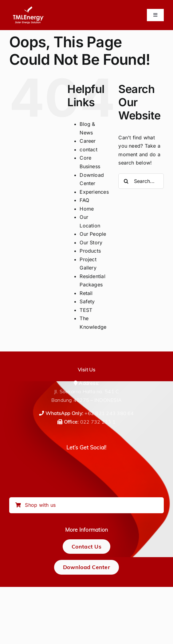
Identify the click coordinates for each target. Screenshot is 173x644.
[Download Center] (86, 567)
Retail (86, 293)
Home (87, 209)
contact (88, 149)
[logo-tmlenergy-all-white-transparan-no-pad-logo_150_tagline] (28, 9)
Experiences (94, 192)
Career (88, 141)
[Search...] (141, 181)
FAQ (84, 200)
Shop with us (35, 505)
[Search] (126, 181)
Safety (87, 301)
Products (90, 251)
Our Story (91, 242)
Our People (93, 234)
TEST (86, 310)
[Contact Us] (86, 547)
